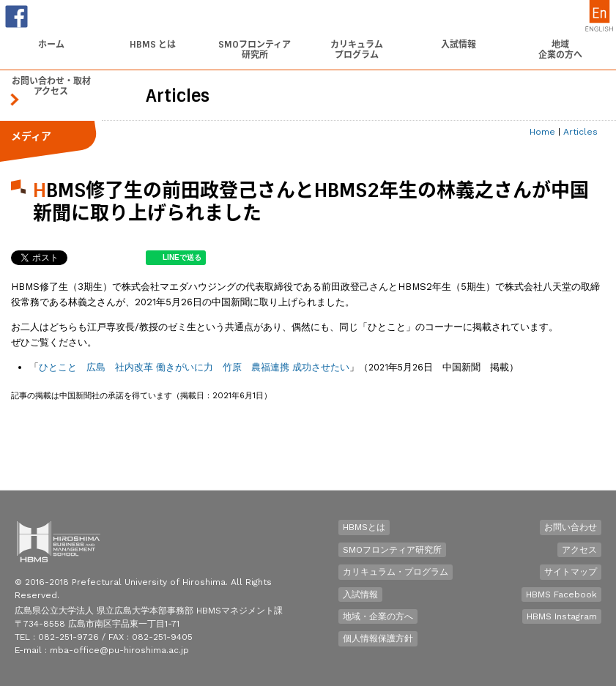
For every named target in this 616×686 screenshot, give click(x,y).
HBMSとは (364, 527)
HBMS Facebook (561, 594)
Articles (580, 132)
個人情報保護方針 (378, 638)
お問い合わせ (571, 527)
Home (542, 132)
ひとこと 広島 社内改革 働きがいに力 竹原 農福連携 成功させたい (194, 367)
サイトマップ (571, 572)
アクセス (579, 550)
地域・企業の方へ (378, 616)
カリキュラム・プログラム (396, 572)
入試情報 (360, 594)
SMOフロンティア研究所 (392, 550)
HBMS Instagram (562, 616)
